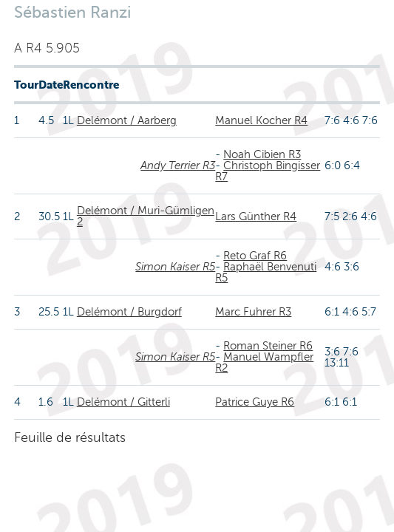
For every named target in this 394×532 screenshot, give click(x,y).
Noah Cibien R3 (262, 154)
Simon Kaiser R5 (175, 267)
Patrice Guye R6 (255, 402)
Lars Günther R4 (256, 216)
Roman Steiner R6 (268, 346)
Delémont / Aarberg (127, 120)
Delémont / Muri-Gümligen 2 (146, 216)
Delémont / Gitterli (123, 402)
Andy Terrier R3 (178, 166)
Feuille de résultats (70, 437)
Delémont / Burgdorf (129, 312)
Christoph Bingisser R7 (268, 171)
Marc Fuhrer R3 (253, 312)
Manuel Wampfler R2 (264, 362)
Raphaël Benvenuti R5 (266, 272)
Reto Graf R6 (255, 256)
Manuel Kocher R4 (261, 120)
